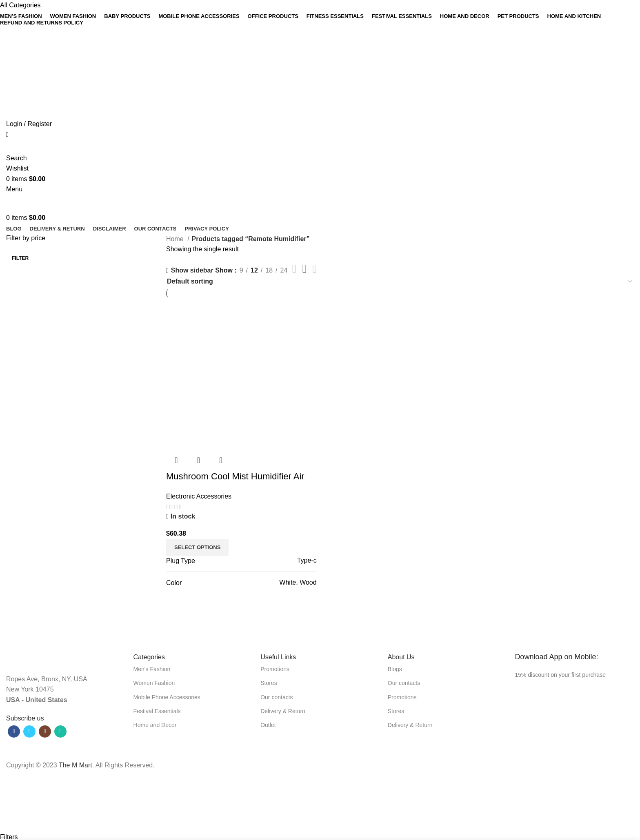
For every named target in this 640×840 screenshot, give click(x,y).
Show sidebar (192, 271)
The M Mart (76, 765)
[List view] (294, 269)
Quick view (198, 460)
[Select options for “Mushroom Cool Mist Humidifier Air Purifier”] (197, 547)
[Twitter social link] (310, 42)
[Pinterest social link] (317, 42)
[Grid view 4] (315, 269)
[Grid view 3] (305, 269)
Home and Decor (155, 725)
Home (176, 239)
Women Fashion (154, 683)
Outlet (268, 725)
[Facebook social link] (303, 42)
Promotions (275, 669)
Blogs (395, 669)
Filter (20, 258)
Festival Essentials (157, 711)
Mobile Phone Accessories (167, 697)
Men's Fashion (152, 669)
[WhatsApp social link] (330, 42)
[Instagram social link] (45, 731)
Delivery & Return (283, 711)
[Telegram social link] (337, 42)
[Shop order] (400, 281)
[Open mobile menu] (14, 189)
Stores (269, 683)
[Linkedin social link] (323, 42)
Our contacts (277, 697)
